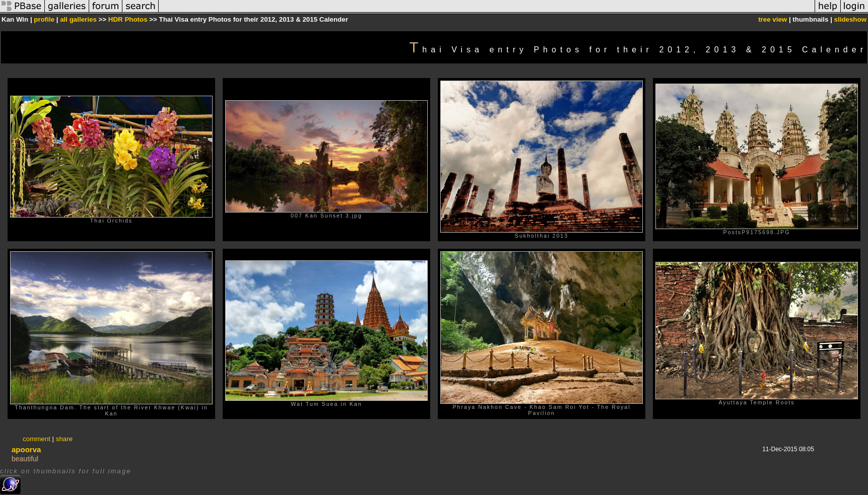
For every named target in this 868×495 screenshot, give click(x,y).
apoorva (26, 449)
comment (37, 439)
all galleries (78, 19)
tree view (773, 19)
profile (44, 19)
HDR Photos (128, 19)
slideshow (850, 19)
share (64, 439)
